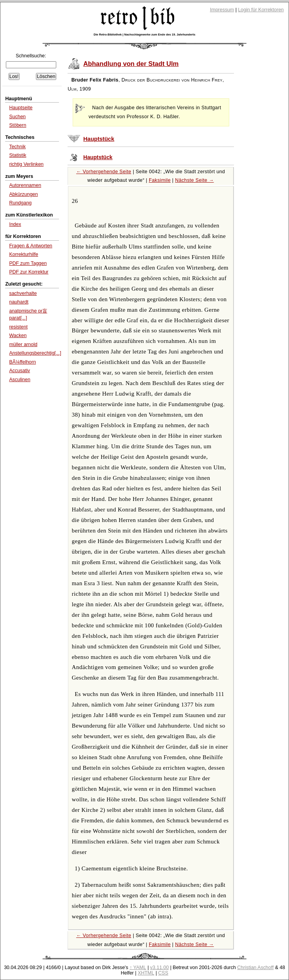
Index (15, 224)
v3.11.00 (159, 968)
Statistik (18, 155)
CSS (163, 973)
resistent (18, 327)
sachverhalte (23, 293)
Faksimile (160, 180)
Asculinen (20, 380)
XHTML (146, 973)
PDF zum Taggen (28, 263)
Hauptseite (21, 108)
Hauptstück (99, 139)
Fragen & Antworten (30, 246)
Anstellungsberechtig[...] (35, 353)
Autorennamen (25, 185)
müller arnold (23, 344)
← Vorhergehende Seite (104, 172)
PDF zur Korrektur (29, 272)
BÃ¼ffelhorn (22, 362)
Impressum (222, 10)
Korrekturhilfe (23, 254)
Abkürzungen (23, 194)
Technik (17, 147)
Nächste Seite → (194, 180)
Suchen (17, 117)
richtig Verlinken (26, 164)
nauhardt (19, 302)
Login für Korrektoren (261, 10)
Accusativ (19, 371)
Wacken (18, 336)
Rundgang (20, 203)
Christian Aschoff (255, 968)
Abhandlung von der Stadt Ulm (131, 64)
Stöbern (18, 125)
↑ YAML (138, 968)
